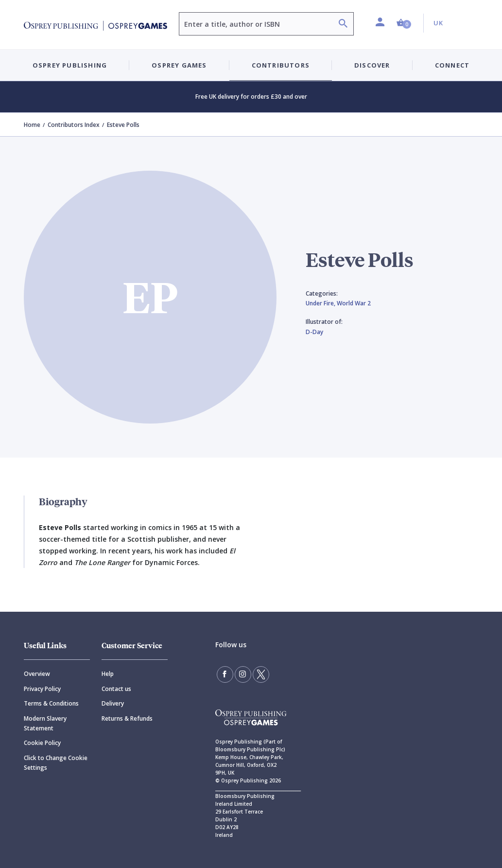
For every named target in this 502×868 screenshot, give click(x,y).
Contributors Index (74, 125)
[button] (404, 23)
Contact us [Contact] (116, 689)
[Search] (343, 25)
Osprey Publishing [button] (70, 65)
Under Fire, (321, 303)
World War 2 (354, 303)
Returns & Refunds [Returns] (127, 718)
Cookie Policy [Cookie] (42, 743)
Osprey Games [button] (179, 65)
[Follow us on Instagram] (243, 674)
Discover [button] (372, 65)
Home (32, 125)
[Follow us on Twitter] (261, 674)
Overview (37, 674)
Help (108, 674)
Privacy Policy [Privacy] (42, 689)
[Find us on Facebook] (225, 674)
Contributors (281, 65)
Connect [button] (452, 65)
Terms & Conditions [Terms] (51, 703)
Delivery (113, 703)
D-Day (314, 332)
